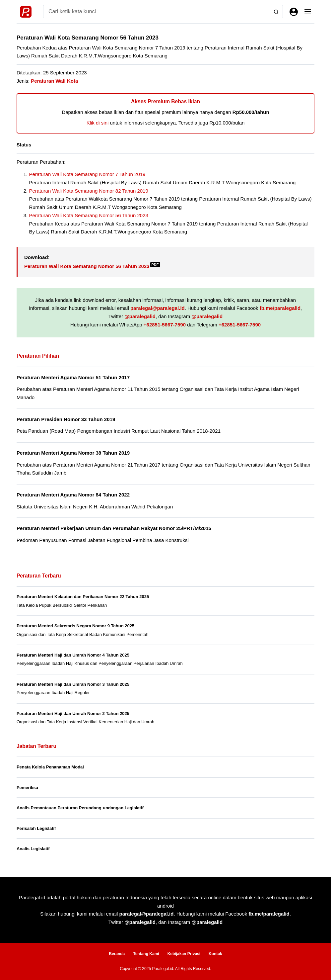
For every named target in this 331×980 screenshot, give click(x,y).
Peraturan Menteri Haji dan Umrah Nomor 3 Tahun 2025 (73, 684)
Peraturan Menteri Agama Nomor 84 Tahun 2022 (73, 495)
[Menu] (308, 12)
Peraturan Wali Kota (54, 81)
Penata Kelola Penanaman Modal (50, 767)
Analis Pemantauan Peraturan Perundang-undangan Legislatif (80, 808)
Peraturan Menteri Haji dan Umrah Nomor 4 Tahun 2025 (73, 655)
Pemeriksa (27, 788)
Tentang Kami (146, 954)
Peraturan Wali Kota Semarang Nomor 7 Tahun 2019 (87, 174)
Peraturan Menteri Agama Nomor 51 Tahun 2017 (73, 377)
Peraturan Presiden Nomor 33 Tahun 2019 (66, 419)
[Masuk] (294, 12)
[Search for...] (156, 12)
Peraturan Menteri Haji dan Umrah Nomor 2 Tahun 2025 (73, 713)
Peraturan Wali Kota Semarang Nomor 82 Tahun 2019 (88, 191)
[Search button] (276, 12)
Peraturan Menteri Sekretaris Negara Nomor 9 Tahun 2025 (75, 626)
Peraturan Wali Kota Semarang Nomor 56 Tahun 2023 (88, 215)
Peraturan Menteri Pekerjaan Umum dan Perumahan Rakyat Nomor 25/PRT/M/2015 (114, 528)
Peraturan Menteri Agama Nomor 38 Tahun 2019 (73, 453)
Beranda (117, 954)
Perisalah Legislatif (36, 828)
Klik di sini (98, 123)
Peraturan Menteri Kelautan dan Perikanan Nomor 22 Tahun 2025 (83, 597)
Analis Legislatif (33, 849)
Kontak (215, 954)
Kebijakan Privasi (184, 954)
